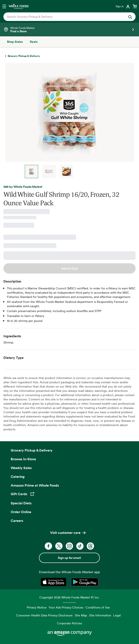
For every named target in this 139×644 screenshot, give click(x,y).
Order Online (21, 512)
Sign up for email (69, 558)
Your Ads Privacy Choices (66, 607)
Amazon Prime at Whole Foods (35, 485)
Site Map (81, 615)
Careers (17, 521)
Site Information (100, 615)
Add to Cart (70, 268)
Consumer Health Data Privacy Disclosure (44, 615)
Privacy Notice (37, 607)
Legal (117, 615)
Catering (18, 477)
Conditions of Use (98, 607)
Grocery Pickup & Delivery (32, 450)
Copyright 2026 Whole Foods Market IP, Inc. (69, 597)
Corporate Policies (69, 623)
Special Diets (21, 503)
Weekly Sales (21, 468)
